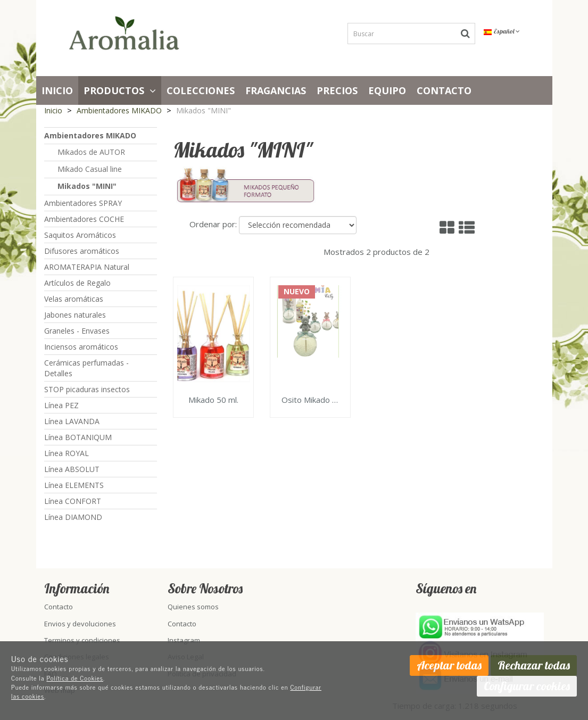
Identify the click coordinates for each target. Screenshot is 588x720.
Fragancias (276, 90)
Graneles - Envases (77, 331)
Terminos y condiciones (82, 640)
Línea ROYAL (67, 453)
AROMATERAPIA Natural (87, 267)
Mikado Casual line (90, 169)
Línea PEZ (61, 405)
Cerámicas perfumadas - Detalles (86, 368)
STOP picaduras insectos (87, 389)
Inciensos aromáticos (81, 347)
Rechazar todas (534, 665)
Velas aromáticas (74, 299)
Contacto (444, 90)
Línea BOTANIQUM (78, 437)
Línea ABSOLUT (72, 469)
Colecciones (201, 90)
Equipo (387, 90)
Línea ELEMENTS (74, 485)
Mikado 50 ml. (213, 400)
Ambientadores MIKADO (90, 135)
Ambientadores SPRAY (83, 203)
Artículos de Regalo (77, 283)
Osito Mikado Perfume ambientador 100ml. (310, 400)
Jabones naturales (75, 315)
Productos (120, 90)
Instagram (184, 640)
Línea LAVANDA (72, 421)
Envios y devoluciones (80, 624)
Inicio (57, 90)
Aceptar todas (449, 665)
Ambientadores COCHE (84, 219)
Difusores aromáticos (82, 251)
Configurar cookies (527, 686)
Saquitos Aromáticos (80, 235)
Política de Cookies (75, 678)
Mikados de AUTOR (91, 152)
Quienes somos (193, 607)
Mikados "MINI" (87, 186)
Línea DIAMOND (73, 517)
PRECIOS (337, 90)
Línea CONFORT (73, 501)
